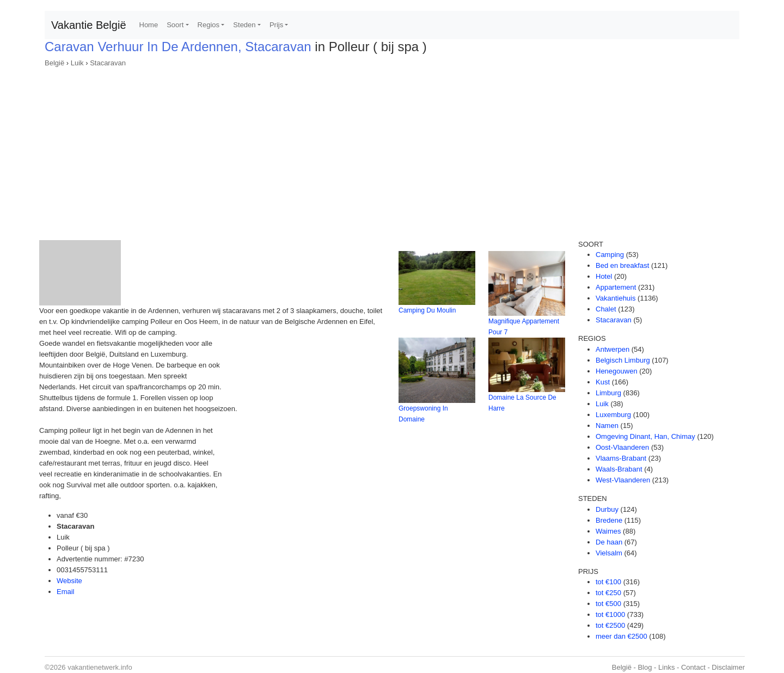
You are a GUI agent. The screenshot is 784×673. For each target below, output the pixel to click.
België (54, 63)
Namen (607, 426)
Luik (77, 63)
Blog (645, 667)
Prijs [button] (276, 25)
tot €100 (608, 582)
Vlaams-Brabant (621, 458)
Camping (610, 255)
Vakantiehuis (615, 298)
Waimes (608, 531)
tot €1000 (610, 614)
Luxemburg (613, 415)
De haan (609, 542)
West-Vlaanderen (623, 480)
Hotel (604, 276)
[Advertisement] (392, 150)
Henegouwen (617, 371)
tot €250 (608, 593)
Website (69, 581)
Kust (603, 382)
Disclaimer (728, 667)
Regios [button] (209, 25)
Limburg (608, 393)
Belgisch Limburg (623, 360)
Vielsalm (609, 553)
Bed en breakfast (622, 265)
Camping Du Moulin (427, 310)
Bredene (609, 520)
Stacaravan (108, 63)
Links (666, 667)
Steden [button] (244, 25)
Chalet (606, 309)
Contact (693, 667)
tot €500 (608, 604)
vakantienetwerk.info (100, 667)
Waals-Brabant (619, 469)
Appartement (616, 287)
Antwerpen (612, 349)
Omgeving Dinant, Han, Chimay (645, 436)
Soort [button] (175, 25)
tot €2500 (610, 625)
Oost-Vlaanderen (622, 447)
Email (66, 592)
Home (149, 25)
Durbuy (607, 509)
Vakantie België (89, 25)
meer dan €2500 (621, 636)
